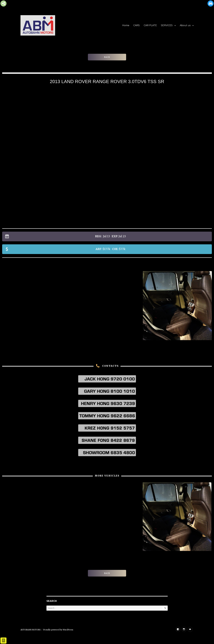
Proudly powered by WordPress (58, 630)
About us (185, 25)
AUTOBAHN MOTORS (31, 630)
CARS (137, 25)
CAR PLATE (150, 25)
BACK (107, 57)
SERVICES (167, 25)
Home (126, 25)
